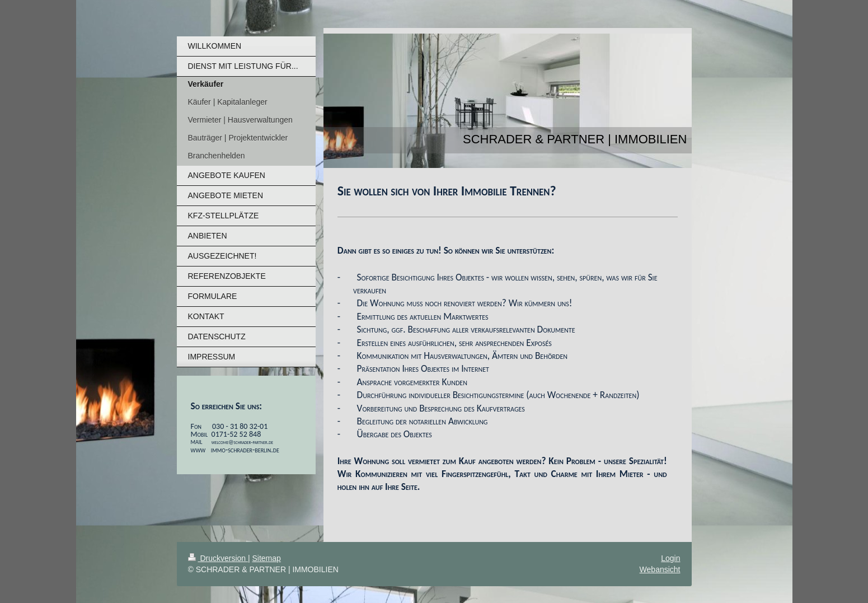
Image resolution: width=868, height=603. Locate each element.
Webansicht (660, 569)
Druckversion (218, 558)
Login (670, 558)
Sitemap (267, 558)
